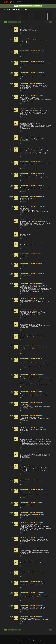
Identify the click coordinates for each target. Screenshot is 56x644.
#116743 (42, 72)
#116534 (42, 243)
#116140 (42, 606)
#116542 (42, 207)
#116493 (42, 335)
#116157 (42, 502)
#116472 (42, 374)
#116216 (42, 416)
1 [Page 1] (6, 22)
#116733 (42, 96)
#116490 (42, 345)
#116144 (42, 592)
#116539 (42, 220)
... (16, 22)
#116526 (42, 273)
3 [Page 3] (13, 22)
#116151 (41, 561)
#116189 (42, 479)
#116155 (42, 523)
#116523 (42, 284)
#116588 (42, 185)
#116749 (42, 38)
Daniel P (11, 28)
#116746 (42, 50)
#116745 (42, 61)
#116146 (42, 581)
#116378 (42, 391)
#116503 (42, 310)
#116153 (42, 538)
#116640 (42, 148)
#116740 (42, 84)
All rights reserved (36, 640)
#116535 (42, 233)
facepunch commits (12, 2)
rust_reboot (23, 28)
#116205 (42, 465)
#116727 (42, 109)
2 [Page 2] (9, 22)
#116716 (42, 122)
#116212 (42, 438)
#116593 (42, 173)
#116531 (42, 253)
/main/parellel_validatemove (33, 28)
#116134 (42, 617)
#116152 (42, 549)
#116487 (42, 358)
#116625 (42, 161)
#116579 (42, 197)
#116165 (42, 489)
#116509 (42, 299)
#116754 (42, 28)
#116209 (42, 453)
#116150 (42, 571)
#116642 (42, 136)
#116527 (42, 263)
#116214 (42, 428)
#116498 (42, 323)
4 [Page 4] (19, 22)
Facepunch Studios (25, 640)
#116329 (42, 403)
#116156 (42, 513)
